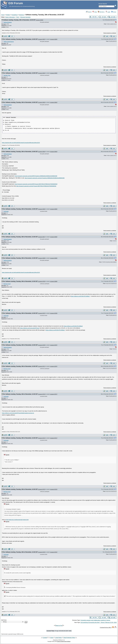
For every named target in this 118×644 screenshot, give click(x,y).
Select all (8, 117)
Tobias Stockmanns (9, 42)
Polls (18, 17)
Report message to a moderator (110, 33)
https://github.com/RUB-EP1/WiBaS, (55, 330)
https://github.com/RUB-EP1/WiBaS (80, 296)
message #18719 (42, 438)
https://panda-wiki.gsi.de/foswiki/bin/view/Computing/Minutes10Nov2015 (21, 143)
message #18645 (42, 209)
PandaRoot (15, 15)
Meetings (22, 15)
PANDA (8, 15)
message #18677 (42, 237)
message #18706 (42, 281)
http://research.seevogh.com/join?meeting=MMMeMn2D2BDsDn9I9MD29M (45, 178)
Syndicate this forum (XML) (106, 627)
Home (114, 12)
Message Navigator (25, 17)
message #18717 (42, 366)
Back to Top (59, 625)
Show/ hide (13, 117)
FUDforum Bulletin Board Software (64, 641)
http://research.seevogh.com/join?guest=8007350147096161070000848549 (36, 186)
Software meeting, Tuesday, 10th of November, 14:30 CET (19, 20)
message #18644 (42, 152)
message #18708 (42, 345)
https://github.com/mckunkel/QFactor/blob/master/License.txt (18, 413)
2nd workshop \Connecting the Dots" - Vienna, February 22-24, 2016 (99, 622)
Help (95, 12)
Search (89, 12)
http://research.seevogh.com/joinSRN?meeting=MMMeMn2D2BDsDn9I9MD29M (36, 176)
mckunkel (6, 211)
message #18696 (42, 258)
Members (101, 12)
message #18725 (42, 552)
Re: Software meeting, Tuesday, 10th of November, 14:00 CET (21, 39)
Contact (45, 637)
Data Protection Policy (69, 637)
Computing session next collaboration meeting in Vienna (95, 620)
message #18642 (42, 73)
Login (108, 12)
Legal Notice (58, 637)
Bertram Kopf (7, 284)
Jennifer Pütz (7, 75)
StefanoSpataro (8, 22)
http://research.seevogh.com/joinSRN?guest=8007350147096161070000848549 (36, 184)
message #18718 (42, 394)
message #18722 (42, 489)
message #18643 (42, 102)
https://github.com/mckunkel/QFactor (30, 328)
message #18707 (42, 313)
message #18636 (39, 20)
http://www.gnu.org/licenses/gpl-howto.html (17, 520)
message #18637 (42, 39)
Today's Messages (10, 17)
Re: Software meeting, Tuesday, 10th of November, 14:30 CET (21, 237)
